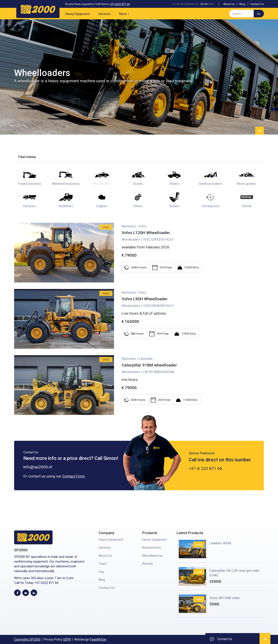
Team (103, 564)
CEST (211, 4)
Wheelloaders (102, 184)
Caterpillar (146, 369)
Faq (101, 572)
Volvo (143, 237)
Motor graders (247, 184)
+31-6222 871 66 (120, 4)
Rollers (174, 184)
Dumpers (30, 206)
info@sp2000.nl (38, 467)
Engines (102, 206)
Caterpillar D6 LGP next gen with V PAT (234, 573)
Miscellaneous (152, 556)
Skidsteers (66, 206)
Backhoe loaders (211, 184)
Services (104, 14)
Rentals (148, 564)
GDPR (67, 639)
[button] (125, 14)
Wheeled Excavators (66, 184)
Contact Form (74, 476)
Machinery (129, 237)
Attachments (152, 548)
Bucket (174, 206)
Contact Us (257, 4)
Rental (247, 206)
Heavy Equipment (77, 14)
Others (138, 206)
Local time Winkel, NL (185, 4)
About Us (229, 4)
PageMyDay (98, 639)
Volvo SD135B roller (225, 598)
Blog (242, 4)
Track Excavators (30, 184)
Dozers (138, 184)
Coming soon (211, 206)
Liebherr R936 (220, 543)
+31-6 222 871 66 (205, 479)
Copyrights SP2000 (27, 639)
